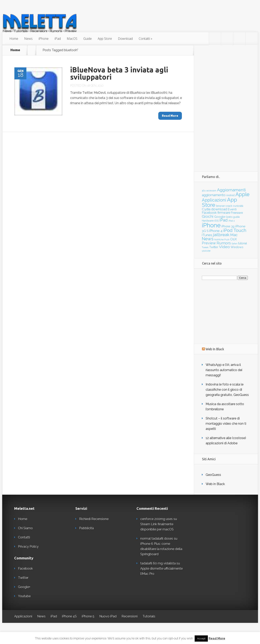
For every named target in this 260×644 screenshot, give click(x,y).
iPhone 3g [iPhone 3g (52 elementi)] (228, 226)
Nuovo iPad (108, 616)
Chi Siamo (25, 528)
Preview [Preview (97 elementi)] (209, 243)
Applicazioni (23, 616)
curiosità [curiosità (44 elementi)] (238, 206)
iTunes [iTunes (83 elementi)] (207, 235)
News (28, 39)
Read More (217, 638)
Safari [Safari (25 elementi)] (235, 244)
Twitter (23, 578)
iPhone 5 (88, 616)
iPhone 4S (69, 616)
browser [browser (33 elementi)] (220, 206)
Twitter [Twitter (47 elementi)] (214, 247)
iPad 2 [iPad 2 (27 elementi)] (232, 221)
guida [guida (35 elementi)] (236, 217)
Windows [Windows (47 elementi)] (237, 247)
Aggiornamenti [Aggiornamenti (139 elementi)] (231, 190)
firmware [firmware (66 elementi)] (224, 213)
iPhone (44, 39)
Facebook (25, 569)
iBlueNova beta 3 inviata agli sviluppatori (119, 73)
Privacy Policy (28, 547)
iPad (58, 39)
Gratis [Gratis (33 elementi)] (229, 217)
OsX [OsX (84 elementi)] (234, 239)
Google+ (24, 587)
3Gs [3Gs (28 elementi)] (204, 191)
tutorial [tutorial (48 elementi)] (243, 243)
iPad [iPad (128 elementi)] (224, 220)
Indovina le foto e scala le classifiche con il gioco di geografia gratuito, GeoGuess (227, 390)
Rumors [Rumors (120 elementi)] (224, 243)
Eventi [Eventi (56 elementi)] (232, 209)
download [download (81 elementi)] (219, 209)
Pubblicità (86, 528)
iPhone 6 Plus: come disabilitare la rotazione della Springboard (161, 549)
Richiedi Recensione (94, 519)
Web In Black (215, 349)
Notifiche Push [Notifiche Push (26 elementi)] (222, 240)
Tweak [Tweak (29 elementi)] (205, 247)
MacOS (72, 39)
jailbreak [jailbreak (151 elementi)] (221, 235)
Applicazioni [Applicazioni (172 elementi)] (214, 200)
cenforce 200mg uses (156, 519)
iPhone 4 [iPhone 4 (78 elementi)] (216, 231)
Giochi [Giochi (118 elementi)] (208, 216)
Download (125, 39)
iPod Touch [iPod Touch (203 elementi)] (235, 230)
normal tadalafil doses (157, 539)
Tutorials (149, 616)
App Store (105, 39)
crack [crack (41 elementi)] (229, 206)
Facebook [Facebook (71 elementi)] (209, 213)
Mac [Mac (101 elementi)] (234, 235)
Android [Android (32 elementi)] (230, 195)
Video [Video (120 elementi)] (224, 247)
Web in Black (215, 484)
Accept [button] (201, 639)
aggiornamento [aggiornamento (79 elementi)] (214, 195)
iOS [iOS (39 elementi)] (217, 221)
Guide (88, 39)
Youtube (24, 596)
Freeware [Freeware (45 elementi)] (237, 213)
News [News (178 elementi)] (208, 239)
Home (14, 39)
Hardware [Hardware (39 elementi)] (208, 221)
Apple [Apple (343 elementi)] (243, 194)
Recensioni (130, 616)
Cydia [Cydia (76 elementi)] (206, 209)
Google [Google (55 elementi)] (220, 217)
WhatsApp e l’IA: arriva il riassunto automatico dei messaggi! (224, 370)
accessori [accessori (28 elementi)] (211, 191)
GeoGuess (213, 475)
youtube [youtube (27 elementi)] (206, 251)
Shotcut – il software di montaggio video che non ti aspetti (226, 424)
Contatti (144, 39)
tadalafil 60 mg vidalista (158, 563)
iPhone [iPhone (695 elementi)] (211, 225)
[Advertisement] (226, 105)
